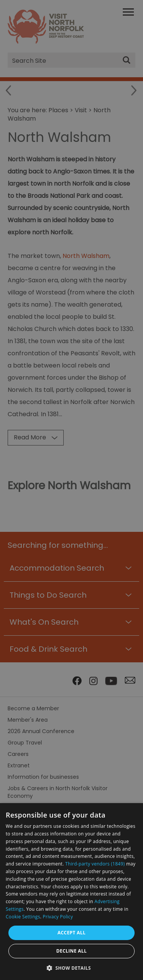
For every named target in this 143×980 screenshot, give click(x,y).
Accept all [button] (72, 933)
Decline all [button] (72, 951)
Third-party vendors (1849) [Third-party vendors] (95, 864)
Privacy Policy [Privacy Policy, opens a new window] (58, 917)
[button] (72, 967)
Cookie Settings (23, 917)
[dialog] (71, 892)
